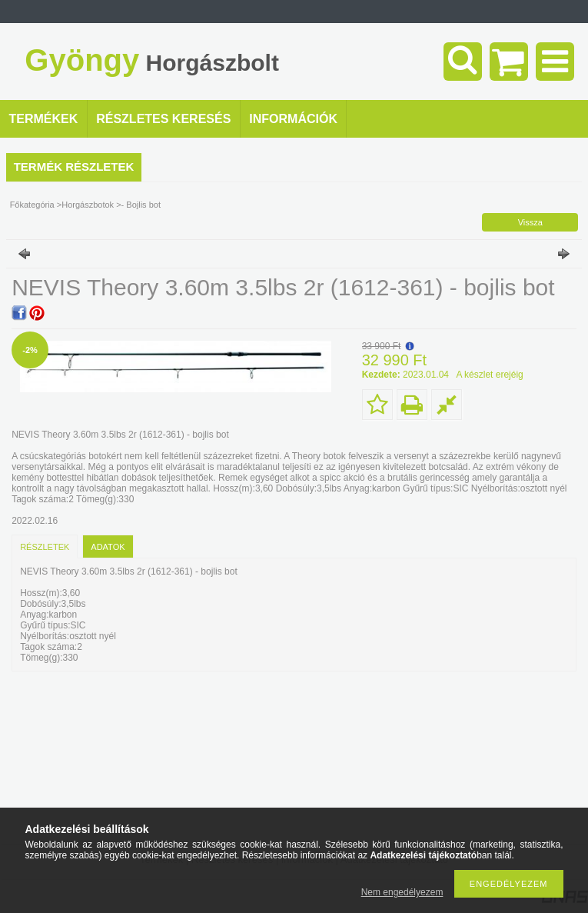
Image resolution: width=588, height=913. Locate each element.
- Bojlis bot (141, 205)
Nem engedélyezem (402, 892)
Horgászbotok (88, 205)
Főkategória (32, 205)
